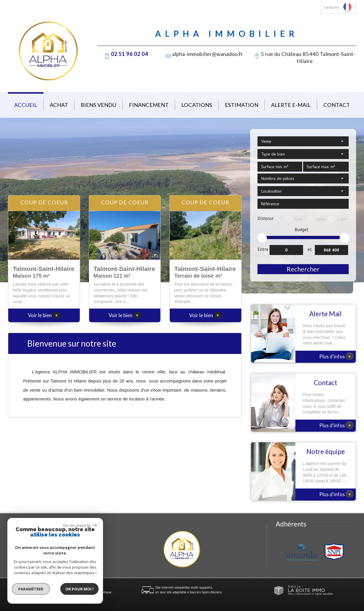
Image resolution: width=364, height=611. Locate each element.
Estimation (242, 105)
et (310, 249)
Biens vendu (98, 105)
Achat (59, 105)
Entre (263, 249)
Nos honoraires (64, 592)
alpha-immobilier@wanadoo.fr (207, 54)
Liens (81, 592)
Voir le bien (44, 315)
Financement (149, 105)
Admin (92, 592)
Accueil (26, 105)
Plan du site (16, 592)
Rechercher (303, 269)
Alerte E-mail (291, 105)
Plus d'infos (336, 356)
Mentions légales (39, 592)
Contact (337, 105)
